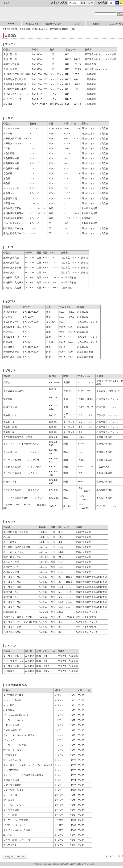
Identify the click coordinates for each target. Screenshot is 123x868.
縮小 (83, 3)
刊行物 (96, 24)
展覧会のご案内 (53, 24)
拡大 (90, 3)
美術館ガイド (32, 24)
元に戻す (74, 3)
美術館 (6, 29)
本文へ (7, 3)
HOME (11, 24)
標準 (112, 3)
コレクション (75, 24)
